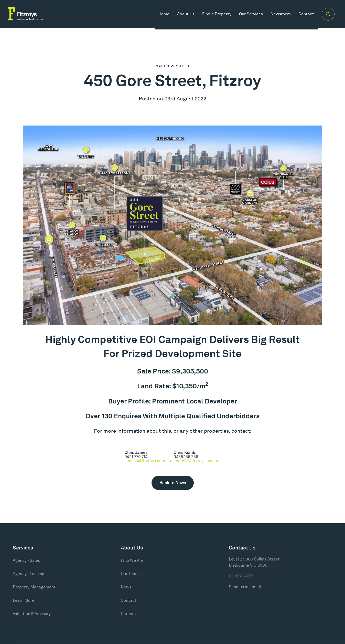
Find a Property (214, 15)
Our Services (249, 15)
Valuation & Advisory (32, 614)
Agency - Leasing (29, 574)
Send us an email (245, 587)
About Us (184, 15)
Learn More (24, 600)
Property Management (34, 587)
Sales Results (173, 66)
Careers (128, 614)
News (126, 587)
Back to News (173, 483)
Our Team (130, 574)
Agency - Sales (26, 560)
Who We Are (132, 560)
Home (162, 15)
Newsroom (278, 15)
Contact (304, 15)
